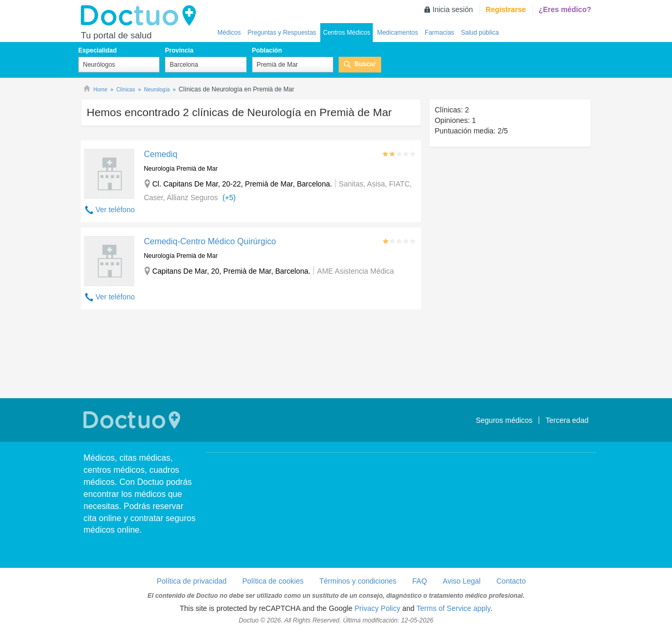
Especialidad (97, 50)
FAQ (419, 581)
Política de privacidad (191, 581)
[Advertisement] (251, 355)
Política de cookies (273, 581)
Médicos (229, 33)
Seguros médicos (504, 420)
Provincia (179, 50)
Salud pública (480, 33)
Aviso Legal (461, 581)
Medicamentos (397, 33)
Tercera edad (567, 420)
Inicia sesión (453, 9)
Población (267, 50)
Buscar (365, 64)
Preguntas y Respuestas (282, 33)
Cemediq (161, 154)
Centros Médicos (346, 33)
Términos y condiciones (358, 581)
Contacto (511, 581)
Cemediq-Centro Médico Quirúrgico (210, 241)
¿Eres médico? (565, 9)
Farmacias (439, 33)
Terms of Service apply (453, 608)
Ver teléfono (115, 210)
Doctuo (141, 16)
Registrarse (506, 9)
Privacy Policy (377, 608)
